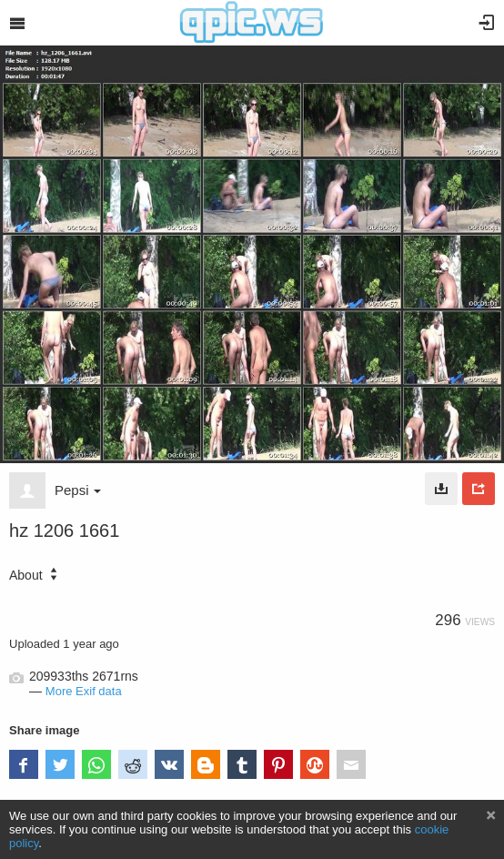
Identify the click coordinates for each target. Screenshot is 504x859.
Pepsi (78, 490)
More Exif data (84, 691)
